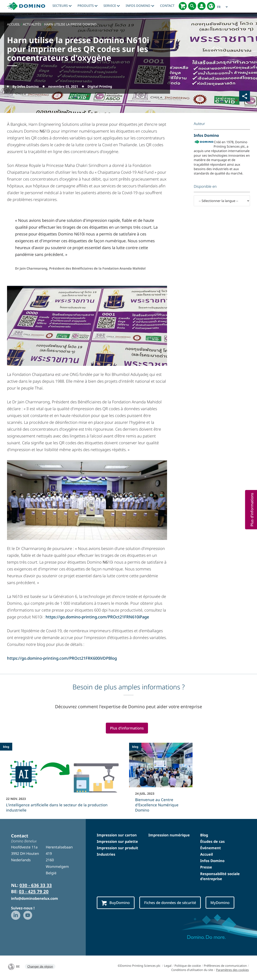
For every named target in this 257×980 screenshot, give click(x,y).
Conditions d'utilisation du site (192, 970)
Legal (168, 966)
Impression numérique (169, 835)
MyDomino (220, 902)
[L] (64, 780)
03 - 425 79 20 (34, 891)
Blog (204, 835)
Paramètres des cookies (232, 970)
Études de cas (212, 841)
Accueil (207, 854)
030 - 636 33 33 (36, 885)
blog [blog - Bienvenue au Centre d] (135, 747)
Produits (88, 6)
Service (112, 6)
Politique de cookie (188, 966)
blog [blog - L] (6, 747)
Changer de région (40, 966)
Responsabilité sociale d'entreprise (220, 876)
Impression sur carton (117, 835)
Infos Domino (140, 6)
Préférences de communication (225, 966)
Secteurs (62, 6)
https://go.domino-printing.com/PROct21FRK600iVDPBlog (62, 658)
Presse (206, 867)
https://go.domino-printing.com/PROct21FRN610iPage (97, 617)
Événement (211, 848)
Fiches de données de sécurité (170, 902)
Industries (106, 854)
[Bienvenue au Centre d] (161, 780)
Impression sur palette (117, 841)
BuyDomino (116, 903)
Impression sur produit (117, 848)
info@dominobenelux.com (35, 898)
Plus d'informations (127, 728)
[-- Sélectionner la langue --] (222, 201)
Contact (167, 6)
